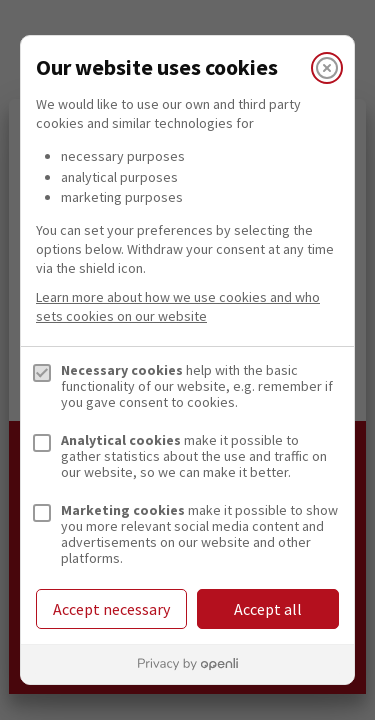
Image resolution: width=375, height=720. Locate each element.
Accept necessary (111, 609)
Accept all (268, 609)
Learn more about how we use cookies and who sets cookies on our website (178, 306)
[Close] (327, 68)
